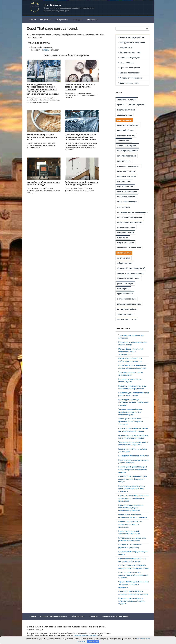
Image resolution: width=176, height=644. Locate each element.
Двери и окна (126, 47)
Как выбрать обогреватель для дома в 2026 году (43, 183)
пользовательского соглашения (86, 635)
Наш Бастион (52, 5)
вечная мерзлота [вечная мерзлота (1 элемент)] (136, 105)
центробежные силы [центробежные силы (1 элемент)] (127, 299)
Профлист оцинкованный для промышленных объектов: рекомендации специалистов (80, 137)
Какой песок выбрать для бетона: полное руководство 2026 (42, 137)
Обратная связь (78, 616)
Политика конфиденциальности (54, 616)
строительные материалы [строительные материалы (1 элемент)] (129, 248)
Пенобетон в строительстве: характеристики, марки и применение (130, 524)
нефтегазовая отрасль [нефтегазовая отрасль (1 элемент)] (127, 191)
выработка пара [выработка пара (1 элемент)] (124, 115)
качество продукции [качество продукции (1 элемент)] (126, 156)
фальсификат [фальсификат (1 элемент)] (123, 289)
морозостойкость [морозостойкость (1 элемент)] (125, 186)
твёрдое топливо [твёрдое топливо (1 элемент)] (125, 263)
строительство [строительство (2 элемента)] (124, 253)
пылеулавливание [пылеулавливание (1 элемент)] (125, 232)
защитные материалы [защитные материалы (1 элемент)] (127, 146)
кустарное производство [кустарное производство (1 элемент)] (128, 166)
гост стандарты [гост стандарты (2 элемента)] (124, 120)
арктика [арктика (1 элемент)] (121, 105)
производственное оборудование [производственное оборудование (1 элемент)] (132, 212)
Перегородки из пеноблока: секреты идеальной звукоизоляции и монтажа (133, 575)
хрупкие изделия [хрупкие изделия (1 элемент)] (125, 294)
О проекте (93, 616)
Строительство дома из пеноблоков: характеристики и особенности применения (134, 498)
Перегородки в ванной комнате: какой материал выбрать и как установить (132, 489)
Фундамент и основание (131, 78)
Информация (92, 20)
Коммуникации (62, 20)
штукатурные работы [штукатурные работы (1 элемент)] (127, 309)
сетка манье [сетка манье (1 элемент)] (123, 238)
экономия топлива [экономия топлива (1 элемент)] (126, 314)
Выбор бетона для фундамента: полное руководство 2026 (82, 183)
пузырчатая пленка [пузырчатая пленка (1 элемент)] (126, 227)
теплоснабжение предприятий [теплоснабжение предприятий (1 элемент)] (131, 268)
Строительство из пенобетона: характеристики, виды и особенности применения (131, 508)
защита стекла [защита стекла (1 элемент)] (124, 141)
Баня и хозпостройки (130, 83)
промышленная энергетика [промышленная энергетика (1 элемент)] (130, 217)
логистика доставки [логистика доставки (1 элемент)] (126, 171)
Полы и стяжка (127, 63)
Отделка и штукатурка (130, 58)
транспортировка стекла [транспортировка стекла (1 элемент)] (128, 278)
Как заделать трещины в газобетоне (134, 456)
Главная (32, 20)
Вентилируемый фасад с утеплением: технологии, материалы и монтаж (133, 402)
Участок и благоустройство (132, 37)
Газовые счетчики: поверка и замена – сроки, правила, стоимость (80, 87)
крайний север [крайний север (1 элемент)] (124, 161)
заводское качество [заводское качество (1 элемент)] (126, 135)
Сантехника (78, 20)
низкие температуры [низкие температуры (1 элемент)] (127, 197)
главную (47, 50)
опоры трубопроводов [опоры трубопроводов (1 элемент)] (127, 202)
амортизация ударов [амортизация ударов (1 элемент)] (127, 100)
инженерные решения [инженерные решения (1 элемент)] (127, 151)
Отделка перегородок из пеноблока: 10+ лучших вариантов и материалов (134, 585)
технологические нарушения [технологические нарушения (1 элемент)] (130, 273)
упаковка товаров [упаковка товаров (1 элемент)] (125, 283)
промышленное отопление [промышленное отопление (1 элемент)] (129, 222)
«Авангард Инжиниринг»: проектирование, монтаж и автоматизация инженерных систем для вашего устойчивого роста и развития (43, 89)
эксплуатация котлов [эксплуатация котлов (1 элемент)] (127, 319)
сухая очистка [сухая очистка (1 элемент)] (124, 258)
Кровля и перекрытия (130, 68)
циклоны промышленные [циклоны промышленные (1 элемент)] (129, 304)
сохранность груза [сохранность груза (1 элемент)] (125, 243)
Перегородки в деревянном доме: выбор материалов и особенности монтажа (133, 470)
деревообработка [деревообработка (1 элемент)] (125, 130)
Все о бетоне (46, 20)
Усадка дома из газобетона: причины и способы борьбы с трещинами (131, 422)
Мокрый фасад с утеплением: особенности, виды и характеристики (131, 352)
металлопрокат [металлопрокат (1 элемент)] (124, 181)
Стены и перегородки (130, 73)
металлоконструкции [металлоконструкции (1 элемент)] (127, 176)
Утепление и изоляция (130, 53)
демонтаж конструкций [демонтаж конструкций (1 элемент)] (128, 125)
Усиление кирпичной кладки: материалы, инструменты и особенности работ (130, 412)
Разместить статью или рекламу (116, 616)
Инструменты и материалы (132, 42)
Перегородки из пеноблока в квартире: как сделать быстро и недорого (132, 601)
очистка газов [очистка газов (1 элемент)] (123, 207)
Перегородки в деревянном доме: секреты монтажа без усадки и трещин (133, 479)
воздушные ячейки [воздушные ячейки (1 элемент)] (126, 110)
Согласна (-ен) (93, 641)
